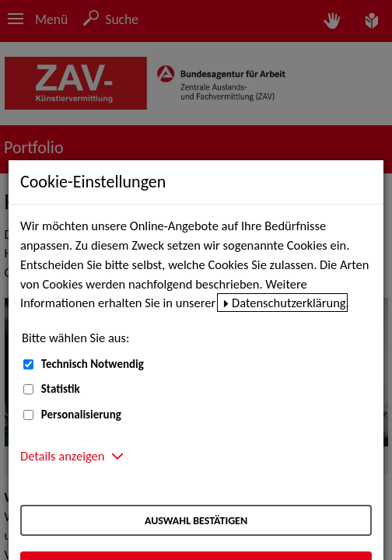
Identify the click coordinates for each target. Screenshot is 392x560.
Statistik (61, 389)
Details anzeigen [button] (62, 456)
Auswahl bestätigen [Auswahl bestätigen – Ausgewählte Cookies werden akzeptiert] (196, 521)
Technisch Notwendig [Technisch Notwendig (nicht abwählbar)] (93, 364)
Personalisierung (81, 415)
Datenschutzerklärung (289, 303)
